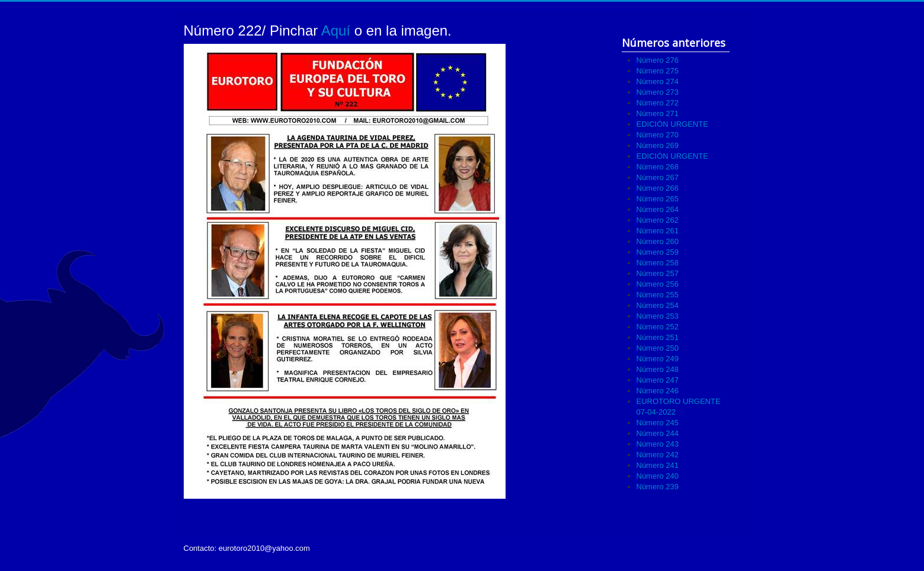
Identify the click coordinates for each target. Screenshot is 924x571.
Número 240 (658, 476)
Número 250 (658, 348)
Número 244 (658, 433)
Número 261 (658, 231)
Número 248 (658, 369)
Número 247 (658, 380)
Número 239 (658, 487)
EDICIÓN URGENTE (672, 124)
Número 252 (658, 327)
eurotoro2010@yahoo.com (264, 548)
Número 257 (658, 273)
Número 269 (658, 145)
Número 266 (658, 188)
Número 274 (658, 81)
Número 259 (658, 252)
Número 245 (658, 423)
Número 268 (658, 167)
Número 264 (658, 209)
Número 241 (658, 465)
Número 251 (658, 337)
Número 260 (658, 241)
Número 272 (658, 103)
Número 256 (658, 284)
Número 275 (658, 71)
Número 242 (658, 455)
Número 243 (658, 444)
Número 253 (658, 316)
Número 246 (658, 391)
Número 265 (658, 199)
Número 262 (658, 220)
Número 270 (658, 135)
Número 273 (658, 92)
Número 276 (658, 60)
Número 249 (658, 359)
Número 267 (658, 177)
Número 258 (658, 263)
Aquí (338, 31)
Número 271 (658, 113)
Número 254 (658, 305)
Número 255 (658, 295)
